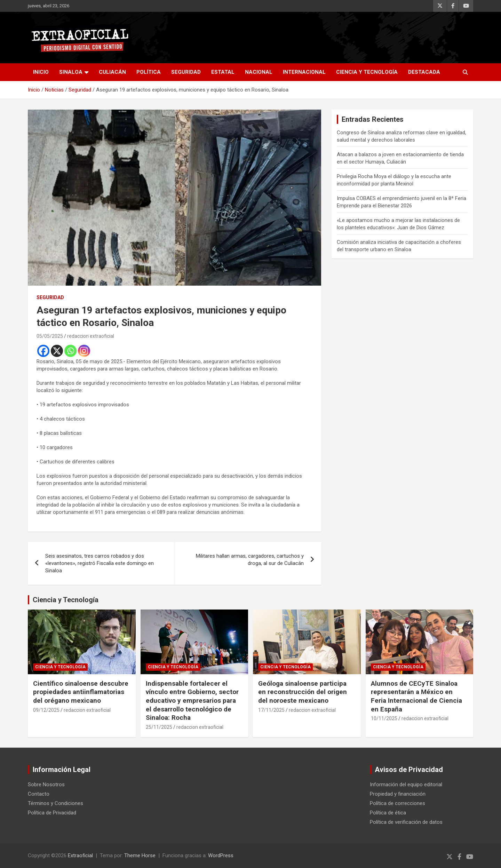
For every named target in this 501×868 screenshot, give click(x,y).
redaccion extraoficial (91, 336)
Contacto (39, 794)
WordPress (221, 855)
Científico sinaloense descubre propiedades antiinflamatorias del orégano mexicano (81, 692)
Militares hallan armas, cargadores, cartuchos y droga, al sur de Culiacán (250, 560)
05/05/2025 (50, 336)
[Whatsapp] (70, 351)
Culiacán (112, 72)
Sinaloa (71, 72)
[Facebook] (43, 351)
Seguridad (186, 72)
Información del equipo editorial (406, 785)
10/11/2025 (384, 718)
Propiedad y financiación (398, 794)
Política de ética (388, 813)
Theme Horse (140, 855)
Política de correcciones (397, 803)
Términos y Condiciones (55, 803)
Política (149, 72)
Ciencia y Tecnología (367, 72)
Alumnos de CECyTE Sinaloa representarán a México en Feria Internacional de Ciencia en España (416, 696)
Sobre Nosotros (46, 785)
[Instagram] (84, 351)
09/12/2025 (46, 710)
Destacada (424, 72)
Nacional (259, 72)
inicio (41, 72)
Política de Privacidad (52, 813)
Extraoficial (80, 855)
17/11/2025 (271, 710)
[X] (57, 351)
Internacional (304, 72)
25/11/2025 (159, 727)
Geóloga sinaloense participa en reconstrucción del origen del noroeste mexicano (303, 692)
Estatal (223, 72)
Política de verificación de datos (406, 822)
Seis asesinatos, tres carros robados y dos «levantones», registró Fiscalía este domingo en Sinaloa (100, 563)
